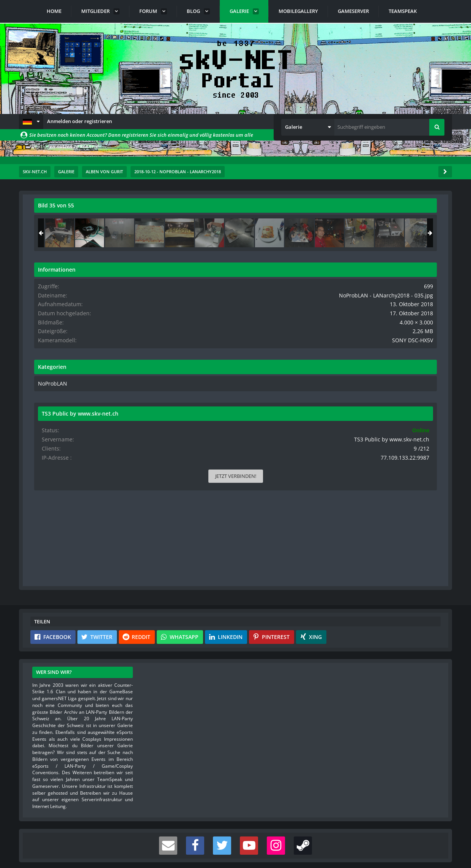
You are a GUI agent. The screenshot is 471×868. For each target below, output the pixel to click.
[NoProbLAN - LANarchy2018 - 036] (420, 233)
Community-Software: (236, 849)
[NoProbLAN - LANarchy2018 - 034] (360, 233)
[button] (31, 122)
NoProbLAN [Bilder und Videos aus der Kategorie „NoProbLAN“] (352, 389)
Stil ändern (433, 834)
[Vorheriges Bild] (42, 342)
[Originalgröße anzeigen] (291, 210)
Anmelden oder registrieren (80, 121)
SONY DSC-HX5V (418, 346)
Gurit (73, 222)
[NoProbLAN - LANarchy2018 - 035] (390, 233)
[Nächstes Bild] (293, 342)
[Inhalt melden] (294, 467)
